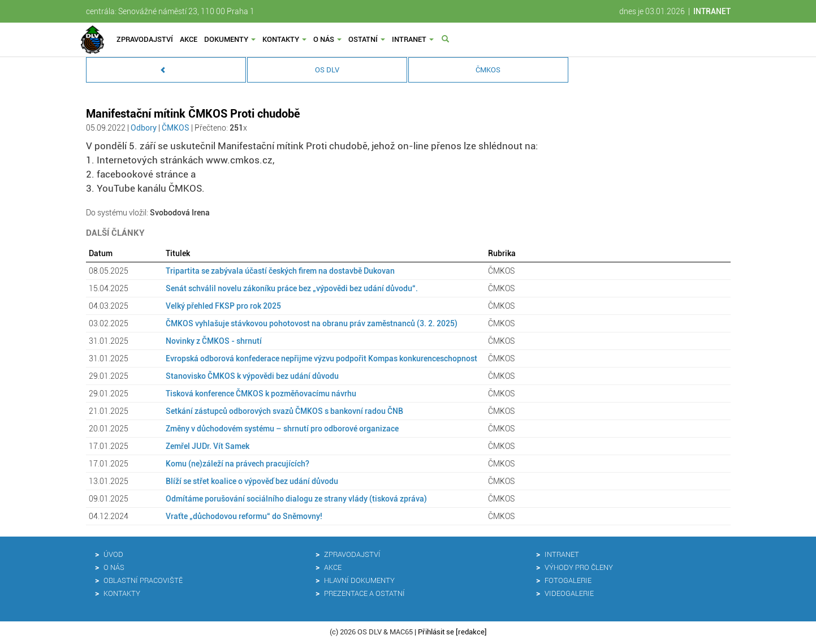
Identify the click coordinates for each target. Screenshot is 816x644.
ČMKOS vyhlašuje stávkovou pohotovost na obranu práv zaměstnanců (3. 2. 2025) (312, 323)
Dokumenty (230, 39)
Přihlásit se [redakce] (452, 632)
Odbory (144, 128)
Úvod (113, 554)
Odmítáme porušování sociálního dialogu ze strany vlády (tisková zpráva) (296, 499)
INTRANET (712, 11)
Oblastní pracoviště (143, 580)
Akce (189, 39)
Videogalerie (569, 593)
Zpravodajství (145, 39)
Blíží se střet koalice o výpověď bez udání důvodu (252, 481)
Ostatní (367, 39)
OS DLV (327, 70)
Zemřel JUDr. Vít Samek (208, 446)
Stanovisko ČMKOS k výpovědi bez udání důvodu (252, 376)
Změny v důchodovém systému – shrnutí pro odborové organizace (282, 429)
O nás (327, 39)
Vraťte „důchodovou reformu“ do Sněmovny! (244, 516)
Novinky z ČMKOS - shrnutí (214, 341)
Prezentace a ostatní (364, 593)
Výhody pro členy (579, 567)
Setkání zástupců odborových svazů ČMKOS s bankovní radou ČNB (284, 411)
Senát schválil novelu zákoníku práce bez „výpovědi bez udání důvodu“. (292, 288)
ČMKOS (488, 70)
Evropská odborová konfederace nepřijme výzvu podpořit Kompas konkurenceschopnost (321, 358)
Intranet (413, 39)
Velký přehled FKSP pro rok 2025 (223, 306)
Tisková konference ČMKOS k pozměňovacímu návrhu (261, 394)
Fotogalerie (568, 580)
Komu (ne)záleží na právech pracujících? (238, 464)
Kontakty (284, 39)
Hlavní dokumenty (359, 580)
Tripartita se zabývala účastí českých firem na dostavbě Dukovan (280, 271)
